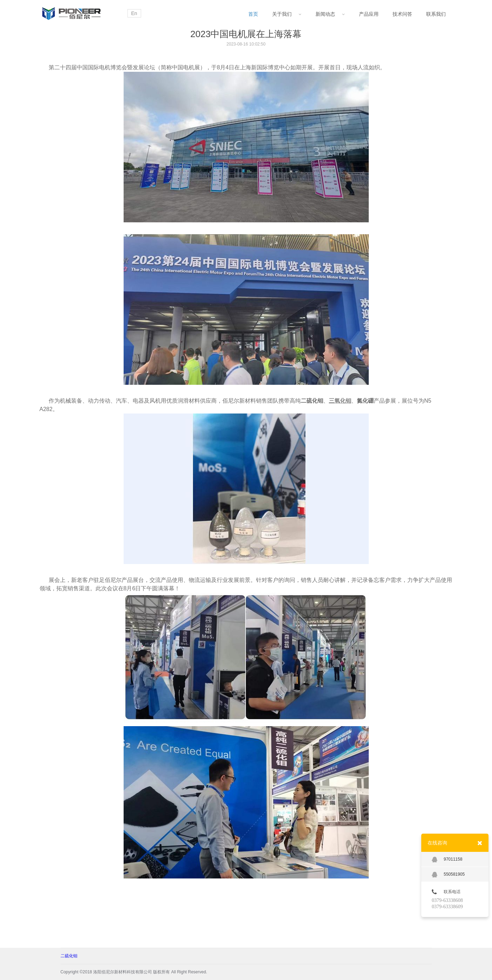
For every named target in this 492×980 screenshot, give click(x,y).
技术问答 (402, 14)
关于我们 (287, 14)
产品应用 (369, 14)
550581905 (448, 875)
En (134, 13)
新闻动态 (330, 14)
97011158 (447, 860)
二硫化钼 (69, 956)
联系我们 (436, 14)
